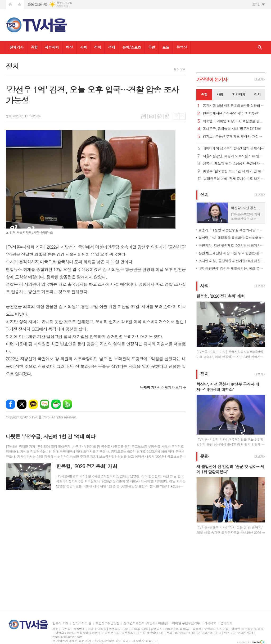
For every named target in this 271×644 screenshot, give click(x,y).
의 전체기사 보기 (161, 387)
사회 (83, 47)
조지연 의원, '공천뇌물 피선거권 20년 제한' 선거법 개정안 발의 (232, 261)
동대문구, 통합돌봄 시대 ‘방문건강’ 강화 (232, 129)
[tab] (204, 95)
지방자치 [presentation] (239, 94)
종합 (34, 47)
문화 (204, 456)
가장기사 (212, 79)
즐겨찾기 (20, 5)
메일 (151, 116)
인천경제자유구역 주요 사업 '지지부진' (231, 113)
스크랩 (167, 116)
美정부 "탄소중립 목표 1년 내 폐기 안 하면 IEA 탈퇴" (234, 171)
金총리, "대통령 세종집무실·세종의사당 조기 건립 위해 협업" (232, 230)
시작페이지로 (10, 5)
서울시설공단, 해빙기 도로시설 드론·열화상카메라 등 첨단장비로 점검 (234, 156)
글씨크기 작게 (182, 116)
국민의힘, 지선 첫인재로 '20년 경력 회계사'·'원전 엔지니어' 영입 (232, 245)
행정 (69, 47)
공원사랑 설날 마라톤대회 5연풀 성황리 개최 (234, 106)
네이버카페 (56, 404)
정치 (97, 47)
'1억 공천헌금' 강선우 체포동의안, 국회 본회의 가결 (232, 268)
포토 (166, 47)
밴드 (67, 404)
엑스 (22, 404)
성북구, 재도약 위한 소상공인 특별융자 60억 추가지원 (234, 164)
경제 (112, 47)
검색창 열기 (260, 48)
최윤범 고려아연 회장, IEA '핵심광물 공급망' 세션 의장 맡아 (234, 121)
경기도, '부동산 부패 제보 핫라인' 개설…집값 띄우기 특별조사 (234, 137)
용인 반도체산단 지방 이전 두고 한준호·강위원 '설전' (232, 253)
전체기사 (17, 47)
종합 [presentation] (204, 94)
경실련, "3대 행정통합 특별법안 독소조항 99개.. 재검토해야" (232, 238)
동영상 (181, 47)
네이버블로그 (45, 404)
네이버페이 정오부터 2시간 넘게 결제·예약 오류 (234, 148)
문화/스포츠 (132, 47)
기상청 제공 (62, 6)
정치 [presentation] (257, 94)
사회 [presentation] (220, 94)
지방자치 (52, 47)
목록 (143, 116)
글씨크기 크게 (176, 116)
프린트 (159, 116)
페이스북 (10, 404)
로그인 (256, 4)
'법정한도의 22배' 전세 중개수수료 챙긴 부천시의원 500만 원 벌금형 (234, 179)
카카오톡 (33, 404)
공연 (152, 47)
